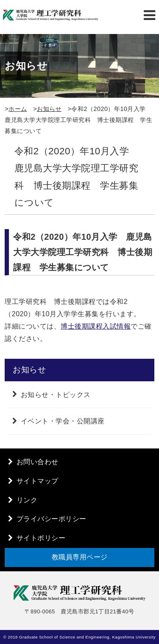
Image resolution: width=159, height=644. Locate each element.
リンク (27, 500)
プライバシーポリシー (52, 519)
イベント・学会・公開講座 (63, 421)
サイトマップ (38, 481)
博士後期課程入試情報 (96, 326)
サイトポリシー (41, 538)
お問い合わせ (38, 462)
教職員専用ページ (80, 557)
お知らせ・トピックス (56, 394)
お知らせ (49, 109)
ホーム (18, 109)
